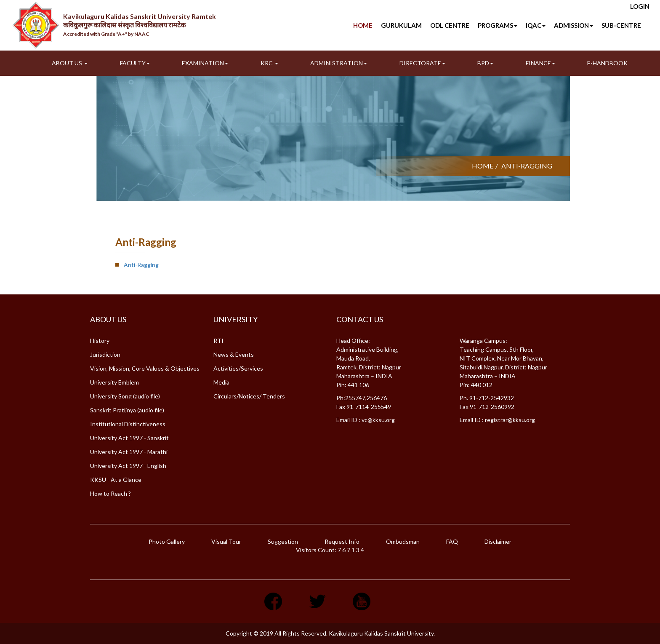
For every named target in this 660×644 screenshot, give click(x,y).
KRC (269, 63)
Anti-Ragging (141, 265)
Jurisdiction (105, 354)
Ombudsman (403, 541)
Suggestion (283, 541)
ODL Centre (450, 25)
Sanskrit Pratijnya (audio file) (127, 410)
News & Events (234, 354)
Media (221, 382)
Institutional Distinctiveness (128, 424)
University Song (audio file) (125, 396)
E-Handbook (607, 63)
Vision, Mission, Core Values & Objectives (145, 368)
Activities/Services (238, 368)
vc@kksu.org (378, 420)
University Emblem (114, 382)
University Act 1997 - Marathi (129, 452)
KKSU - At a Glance (116, 480)
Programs (498, 25)
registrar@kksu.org (510, 420)
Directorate (422, 63)
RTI (218, 341)
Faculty (135, 63)
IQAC (536, 25)
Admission (574, 25)
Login (640, 6)
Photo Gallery (167, 541)
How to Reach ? (110, 493)
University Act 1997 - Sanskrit (129, 438)
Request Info (342, 541)
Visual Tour (226, 541)
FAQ (452, 541)
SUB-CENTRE (621, 25)
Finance (540, 63)
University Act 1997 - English (128, 466)
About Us (70, 63)
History (100, 341)
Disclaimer (498, 541)
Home (363, 25)
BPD (485, 63)
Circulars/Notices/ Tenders (249, 396)
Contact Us (360, 319)
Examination (205, 63)
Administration (339, 63)
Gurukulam (401, 25)
